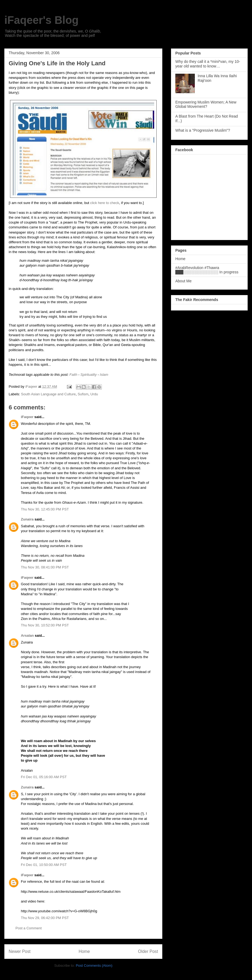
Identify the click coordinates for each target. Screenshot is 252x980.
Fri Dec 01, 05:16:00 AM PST (44, 777)
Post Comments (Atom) (94, 966)
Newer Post (20, 951)
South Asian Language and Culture (49, 394)
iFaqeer (27, 417)
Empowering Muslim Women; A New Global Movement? (206, 104)
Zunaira (27, 519)
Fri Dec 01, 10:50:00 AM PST (44, 865)
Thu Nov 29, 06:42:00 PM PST (45, 918)
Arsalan (27, 635)
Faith (73, 375)
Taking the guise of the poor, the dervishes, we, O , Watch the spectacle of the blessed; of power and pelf (53, 33)
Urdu (94, 394)
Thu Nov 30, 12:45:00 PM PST (45, 509)
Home (84, 951)
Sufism (83, 394)
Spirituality (89, 375)
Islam (104, 375)
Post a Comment (29, 928)
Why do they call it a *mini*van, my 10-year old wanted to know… (208, 64)
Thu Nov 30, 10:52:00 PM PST (45, 625)
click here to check (105, 203)
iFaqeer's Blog (41, 20)
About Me (183, 281)
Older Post (148, 951)
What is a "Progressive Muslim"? (203, 130)
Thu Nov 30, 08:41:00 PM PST (45, 567)
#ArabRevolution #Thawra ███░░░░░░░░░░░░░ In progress (207, 270)
